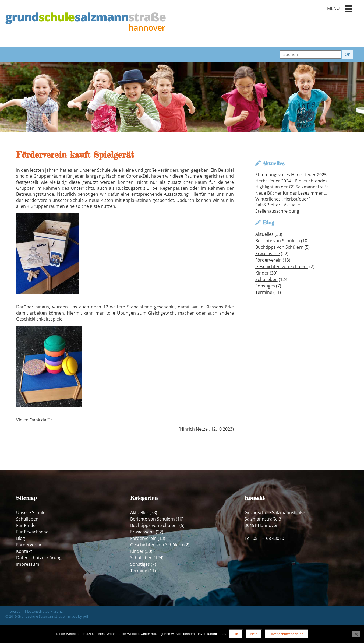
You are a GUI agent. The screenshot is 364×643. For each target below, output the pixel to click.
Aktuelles (264, 234)
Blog (21, 538)
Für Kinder (27, 525)
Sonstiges (265, 286)
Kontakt (24, 551)
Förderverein (268, 260)
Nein (254, 634)
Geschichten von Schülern (282, 266)
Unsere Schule (31, 512)
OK (236, 634)
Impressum (28, 564)
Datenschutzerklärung (39, 558)
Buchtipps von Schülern (279, 247)
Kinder (262, 273)
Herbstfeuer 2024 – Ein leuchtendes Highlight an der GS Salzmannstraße (292, 184)
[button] (348, 9)
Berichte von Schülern (278, 241)
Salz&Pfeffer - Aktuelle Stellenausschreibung (278, 208)
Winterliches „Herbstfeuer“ (283, 199)
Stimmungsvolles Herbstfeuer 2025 (291, 175)
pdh (86, 616)
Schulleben (266, 279)
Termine (264, 292)
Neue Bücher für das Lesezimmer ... (291, 193)
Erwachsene (268, 254)
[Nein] (356, 634)
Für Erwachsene (32, 532)
